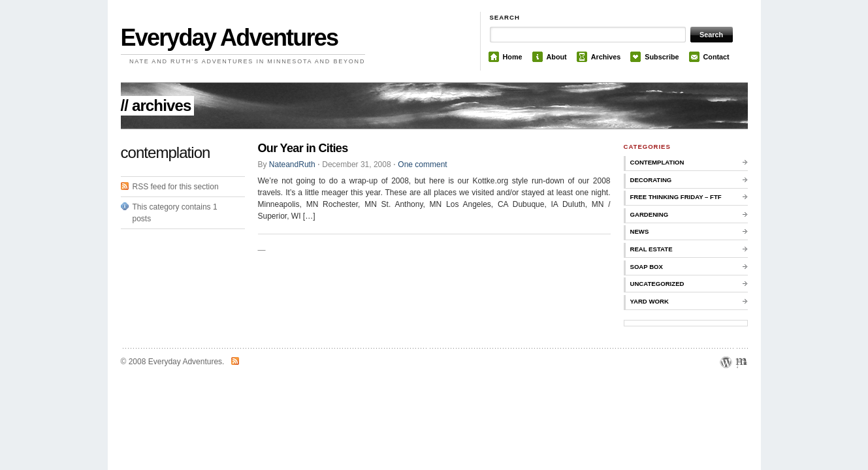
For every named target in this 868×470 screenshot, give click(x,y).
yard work (650, 301)
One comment (422, 164)
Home (513, 57)
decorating (651, 180)
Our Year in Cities (303, 148)
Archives (606, 57)
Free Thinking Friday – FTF (676, 197)
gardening (650, 214)
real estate (651, 249)
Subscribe (662, 57)
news (640, 231)
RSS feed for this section (176, 187)
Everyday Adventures (230, 38)
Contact (716, 57)
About (557, 57)
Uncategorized (657, 284)
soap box (647, 267)
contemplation (657, 162)
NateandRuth (292, 164)
